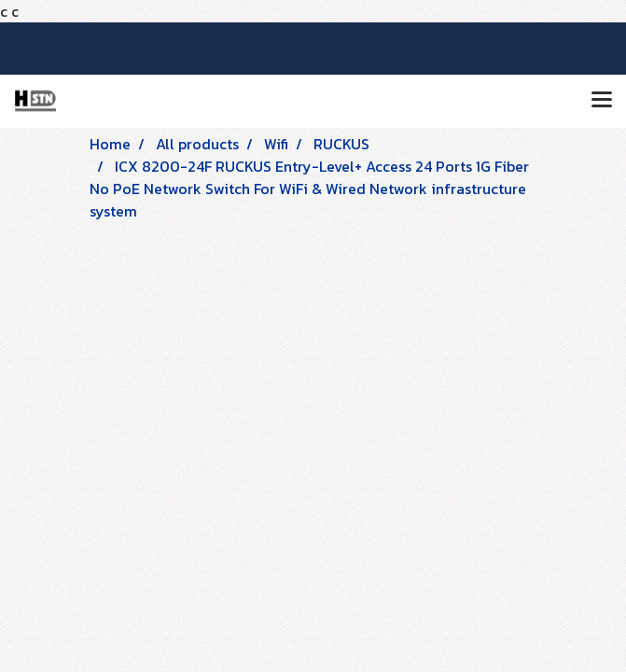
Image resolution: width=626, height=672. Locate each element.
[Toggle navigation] (602, 101)
